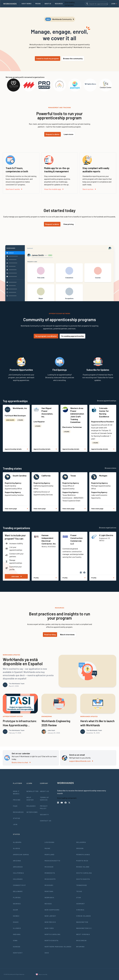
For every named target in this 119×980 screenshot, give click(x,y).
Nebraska (49, 897)
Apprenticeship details (16, 449)
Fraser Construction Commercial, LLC (77, 539)
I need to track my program (48, 58)
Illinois (17, 928)
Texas (73, 476)
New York (49, 928)
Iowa (15, 940)
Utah (79, 897)
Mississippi (50, 879)
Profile (45, 578)
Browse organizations (108, 528)
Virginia (80, 910)
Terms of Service (44, 799)
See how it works (14, 189)
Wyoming (80, 947)
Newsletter (33, 791)
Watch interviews (67, 634)
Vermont (81, 904)
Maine (47, 848)
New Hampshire (52, 910)
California (46, 476)
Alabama (17, 842)
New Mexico (50, 922)
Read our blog (50, 634)
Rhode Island (83, 867)
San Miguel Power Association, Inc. (47, 412)
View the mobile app (54, 189)
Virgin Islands (84, 916)
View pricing (68, 224)
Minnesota (50, 873)
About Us (44, 791)
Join (15, 824)
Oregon (80, 848)
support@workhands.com (81, 761)
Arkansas (18, 867)
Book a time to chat (21, 762)
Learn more (69, 134)
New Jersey (50, 916)
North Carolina (53, 934)
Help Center (30, 799)
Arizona (17, 861)
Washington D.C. (84, 928)
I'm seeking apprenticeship (72, 336)
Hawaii (16, 916)
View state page (16, 509)
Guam (16, 910)
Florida (17, 897)
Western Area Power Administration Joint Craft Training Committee (77, 415)
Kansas (17, 947)
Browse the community (73, 58)
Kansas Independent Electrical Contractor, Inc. (49, 539)
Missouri (49, 885)
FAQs (15, 806)
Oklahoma (81, 842)
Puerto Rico (82, 861)
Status (17, 818)
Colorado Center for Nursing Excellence (104, 412)
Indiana (17, 934)
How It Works (16, 792)
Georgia (17, 904)
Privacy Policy (44, 807)
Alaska (17, 848)
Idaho (16, 922)
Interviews (32, 812)
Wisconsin (81, 940)
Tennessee (82, 885)
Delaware (18, 891)
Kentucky (18, 953)
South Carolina (20, 476)
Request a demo (53, 134)
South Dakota (83, 879)
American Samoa (21, 854)
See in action (89, 189)
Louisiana (50, 842)
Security (44, 815)
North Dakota (52, 940)
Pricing (17, 800)
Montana (49, 891)
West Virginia (83, 934)
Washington (82, 922)
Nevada (48, 904)
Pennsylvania (83, 854)
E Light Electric (106, 535)
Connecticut (19, 885)
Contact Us (46, 821)
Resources (18, 812)
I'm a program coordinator (46, 336)
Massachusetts (52, 861)
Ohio (47, 953)
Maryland (49, 854)
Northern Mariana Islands (58, 947)
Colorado (18, 879)
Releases (31, 806)
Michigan (103, 476)
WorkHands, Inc (20, 408)
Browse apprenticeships (107, 401)
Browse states (110, 468)
